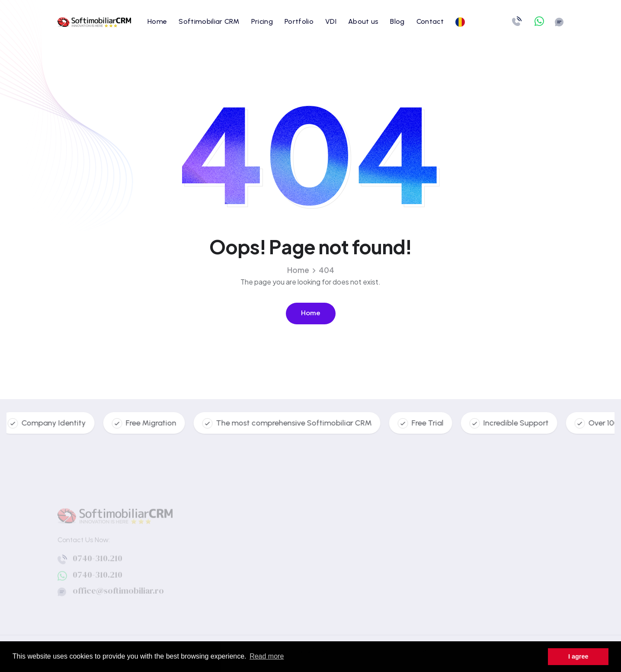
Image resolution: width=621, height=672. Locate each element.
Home (157, 21)
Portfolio (299, 21)
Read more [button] (267, 656)
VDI (331, 21)
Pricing (262, 21)
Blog (397, 21)
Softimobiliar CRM (209, 21)
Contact (430, 21)
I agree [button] (578, 656)
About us (363, 21)
